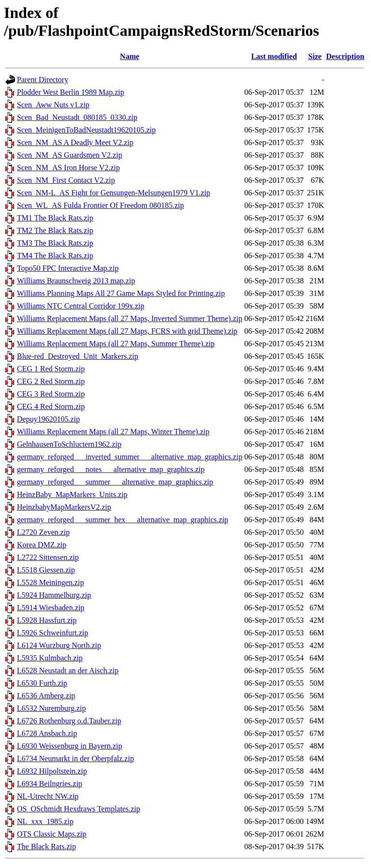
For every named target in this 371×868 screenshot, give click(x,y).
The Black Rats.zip (46, 846)
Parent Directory (43, 80)
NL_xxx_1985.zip (45, 821)
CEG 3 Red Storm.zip (51, 394)
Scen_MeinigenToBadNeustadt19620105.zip (86, 130)
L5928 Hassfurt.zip (47, 620)
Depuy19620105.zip (48, 419)
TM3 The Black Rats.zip (55, 243)
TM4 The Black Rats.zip (55, 256)
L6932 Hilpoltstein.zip (52, 771)
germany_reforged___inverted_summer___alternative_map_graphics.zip (130, 457)
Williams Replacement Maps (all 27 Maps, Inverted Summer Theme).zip (130, 318)
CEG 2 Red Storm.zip (51, 381)
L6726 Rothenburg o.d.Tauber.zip (69, 721)
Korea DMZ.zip (42, 545)
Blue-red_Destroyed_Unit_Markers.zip (78, 356)
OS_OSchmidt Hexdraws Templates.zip (78, 809)
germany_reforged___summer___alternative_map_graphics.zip (115, 482)
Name (129, 56)
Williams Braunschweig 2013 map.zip (76, 281)
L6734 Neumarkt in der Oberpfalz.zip (75, 758)
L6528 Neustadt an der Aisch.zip (68, 670)
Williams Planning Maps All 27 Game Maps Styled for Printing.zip (121, 293)
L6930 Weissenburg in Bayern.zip (70, 746)
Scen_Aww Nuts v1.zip (53, 105)
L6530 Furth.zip (42, 683)
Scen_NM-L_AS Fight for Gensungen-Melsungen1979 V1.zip (114, 193)
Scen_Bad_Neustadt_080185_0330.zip (77, 117)
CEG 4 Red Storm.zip (51, 406)
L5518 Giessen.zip (46, 570)
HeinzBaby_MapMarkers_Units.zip (72, 494)
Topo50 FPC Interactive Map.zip (68, 268)
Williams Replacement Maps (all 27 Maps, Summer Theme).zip (116, 344)
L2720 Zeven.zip (43, 532)
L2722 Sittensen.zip (48, 557)
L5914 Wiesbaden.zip (50, 608)
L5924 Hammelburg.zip (54, 595)
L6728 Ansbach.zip (47, 733)
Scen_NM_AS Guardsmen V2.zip (70, 155)
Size (315, 56)
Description (345, 56)
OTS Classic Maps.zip (52, 834)
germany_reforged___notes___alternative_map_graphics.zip (111, 469)
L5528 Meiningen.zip (50, 582)
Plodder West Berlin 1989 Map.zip (71, 92)
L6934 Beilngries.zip (50, 784)
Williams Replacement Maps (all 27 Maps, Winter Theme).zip (113, 432)
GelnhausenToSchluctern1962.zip (69, 444)
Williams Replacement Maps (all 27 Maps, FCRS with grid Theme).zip (127, 331)
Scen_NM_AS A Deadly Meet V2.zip (75, 142)
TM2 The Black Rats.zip (55, 230)
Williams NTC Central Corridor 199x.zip (81, 306)
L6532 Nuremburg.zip (51, 708)
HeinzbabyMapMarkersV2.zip (64, 507)
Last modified (274, 56)
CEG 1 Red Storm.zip (51, 369)
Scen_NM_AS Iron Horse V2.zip (68, 168)
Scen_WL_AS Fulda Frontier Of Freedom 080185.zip (100, 205)
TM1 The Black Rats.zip (55, 218)
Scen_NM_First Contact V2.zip (66, 180)
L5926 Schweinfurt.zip (53, 633)
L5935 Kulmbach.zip (50, 658)
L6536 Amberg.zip (46, 696)
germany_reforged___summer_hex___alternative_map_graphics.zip (122, 520)
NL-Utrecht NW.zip (48, 796)
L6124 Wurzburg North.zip (59, 645)
